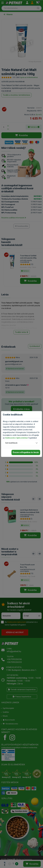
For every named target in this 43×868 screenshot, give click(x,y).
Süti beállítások (11, 443)
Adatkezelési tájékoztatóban (17, 438)
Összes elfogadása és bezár (26, 452)
